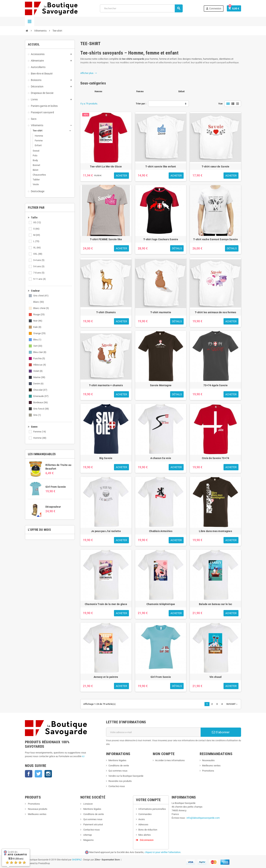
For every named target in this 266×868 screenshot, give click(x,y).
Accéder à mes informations (170, 760)
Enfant (182, 91)
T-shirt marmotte (161, 312)
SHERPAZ (77, 860)
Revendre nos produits (120, 781)
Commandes (145, 814)
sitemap (87, 835)
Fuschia (39, 358)
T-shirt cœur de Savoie (216, 167)
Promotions (208, 771)
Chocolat (40, 390)
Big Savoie (106, 458)
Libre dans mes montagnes (215, 531)
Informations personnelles (152, 809)
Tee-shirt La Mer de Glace (106, 167)
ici (83, 756)
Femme (40, 432)
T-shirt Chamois (106, 312)
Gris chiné (41, 296)
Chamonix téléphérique (161, 604)
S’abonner (221, 732)
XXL (38, 254)
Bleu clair (40, 352)
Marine (39, 377)
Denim (38, 384)
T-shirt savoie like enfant (161, 167)
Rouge (39, 314)
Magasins (88, 840)
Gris (37, 415)
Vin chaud (216, 677)
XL (37, 248)
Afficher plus (89, 73)
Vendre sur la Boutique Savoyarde (126, 776)
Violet (38, 371)
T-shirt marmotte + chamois (106, 385)
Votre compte (148, 800)
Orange (39, 333)
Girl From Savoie (56, 487)
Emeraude (41, 396)
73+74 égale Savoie (215, 385)
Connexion (213, 8)
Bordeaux (41, 402)
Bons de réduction (148, 830)
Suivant (232, 704)
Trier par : (141, 104)
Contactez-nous (117, 786)
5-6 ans (39, 266)
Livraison (88, 804)
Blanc (39, 302)
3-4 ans (39, 260)
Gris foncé (41, 409)
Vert (38, 346)
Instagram (48, 774)
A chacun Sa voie (161, 458)
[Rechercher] (141, 8)
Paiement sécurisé (93, 824)
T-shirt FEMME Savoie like (106, 239)
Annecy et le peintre (106, 677)
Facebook (29, 774)
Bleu (37, 340)
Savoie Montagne (161, 385)
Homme (40, 438)
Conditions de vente (119, 766)
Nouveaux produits (37, 809)
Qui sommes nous (118, 771)
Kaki (37, 327)
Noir (38, 321)
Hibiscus (40, 365)
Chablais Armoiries (161, 531)
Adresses (143, 824)
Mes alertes (145, 835)
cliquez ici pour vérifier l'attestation (163, 852)
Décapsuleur (53, 507)
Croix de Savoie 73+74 (216, 458)
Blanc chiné (41, 308)
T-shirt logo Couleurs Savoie (161, 239)
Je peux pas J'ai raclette (106, 531)
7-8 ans (39, 273)
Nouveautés (208, 760)
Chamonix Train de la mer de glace (106, 604)
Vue (220, 104)
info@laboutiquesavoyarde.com (203, 818)
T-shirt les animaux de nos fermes (216, 312)
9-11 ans (40, 279)
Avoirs (142, 819)
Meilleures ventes (211, 766)
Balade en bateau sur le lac (216, 604)
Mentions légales (117, 760)
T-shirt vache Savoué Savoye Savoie (215, 239)
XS (37, 222)
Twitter (38, 774)
